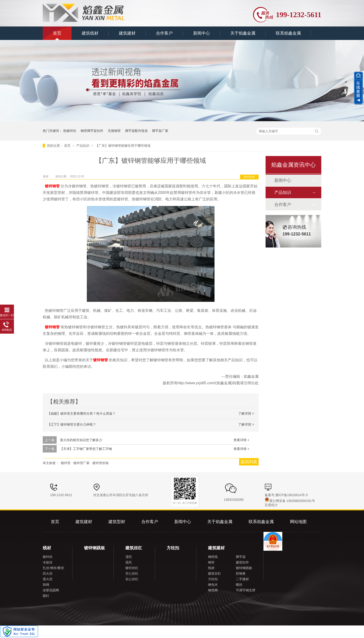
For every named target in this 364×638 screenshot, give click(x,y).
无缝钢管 (114, 131)
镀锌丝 (48, 557)
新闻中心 (201, 33)
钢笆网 (213, 590)
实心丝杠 (132, 579)
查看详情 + (241, 440)
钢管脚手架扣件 (92, 131)
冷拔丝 (48, 562)
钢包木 (213, 585)
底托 (129, 562)
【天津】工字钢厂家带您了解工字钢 (86, 449)
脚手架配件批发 (136, 131)
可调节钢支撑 (246, 590)
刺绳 (46, 585)
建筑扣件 (242, 562)
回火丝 (48, 574)
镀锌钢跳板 (94, 548)
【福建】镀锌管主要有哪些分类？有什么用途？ (81, 413)
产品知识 (83, 146)
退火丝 (48, 579)
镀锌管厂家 (81, 463)
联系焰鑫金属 (288, 33)
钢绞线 (213, 557)
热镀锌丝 (70, 131)
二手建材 (242, 579)
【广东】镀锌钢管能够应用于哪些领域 (123, 146)
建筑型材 (117, 522)
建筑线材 (90, 33)
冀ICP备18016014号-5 (292, 495)
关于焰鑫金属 (243, 33)
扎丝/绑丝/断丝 (53, 568)
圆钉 (46, 596)
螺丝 (239, 585)
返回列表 (249, 177)
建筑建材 (127, 33)
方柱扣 (173, 548)
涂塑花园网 (51, 590)
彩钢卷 (241, 574)
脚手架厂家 (160, 131)
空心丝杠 (132, 574)
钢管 (211, 562)
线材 (47, 548)
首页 (57, 33)
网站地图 (298, 522)
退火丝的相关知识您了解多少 (81, 440)
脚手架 (241, 557)
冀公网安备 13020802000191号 (290, 501)
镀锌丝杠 (132, 568)
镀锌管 (66, 463)
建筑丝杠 (134, 548)
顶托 (129, 557)
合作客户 (164, 33)
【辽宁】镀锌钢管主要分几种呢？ (72, 424)
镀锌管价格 (101, 463)
